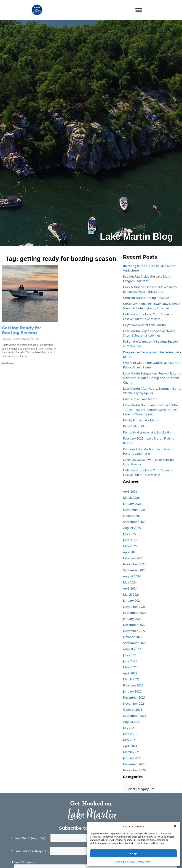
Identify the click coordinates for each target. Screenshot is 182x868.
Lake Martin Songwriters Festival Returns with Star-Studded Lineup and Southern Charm (152, 378)
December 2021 (134, 697)
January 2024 (132, 600)
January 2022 (132, 691)
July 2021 (129, 728)
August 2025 (132, 528)
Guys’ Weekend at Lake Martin (144, 325)
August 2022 (132, 649)
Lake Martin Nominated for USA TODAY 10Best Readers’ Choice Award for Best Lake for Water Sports (151, 410)
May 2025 (130, 546)
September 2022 (135, 643)
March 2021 (131, 752)
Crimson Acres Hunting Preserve (146, 298)
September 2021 (135, 716)
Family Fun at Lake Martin (141, 420)
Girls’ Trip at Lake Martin (140, 399)
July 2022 (129, 655)
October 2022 (133, 637)
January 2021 (132, 758)
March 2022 (131, 679)
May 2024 (130, 582)
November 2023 (134, 607)
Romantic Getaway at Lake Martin (147, 432)
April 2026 (130, 491)
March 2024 (131, 594)
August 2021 (132, 722)
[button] (175, 826)
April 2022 (130, 673)
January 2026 (132, 504)
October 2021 (133, 710)
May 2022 (130, 667)
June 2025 (130, 540)
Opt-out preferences (125, 862)
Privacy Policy (144, 862)
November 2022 (134, 631)
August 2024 (132, 576)
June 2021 (130, 734)
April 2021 (130, 746)
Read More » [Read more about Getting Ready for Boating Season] (8, 363)
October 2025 (133, 516)
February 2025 (133, 558)
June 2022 (130, 661)
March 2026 (131, 498)
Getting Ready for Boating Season (21, 330)
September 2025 (135, 522)
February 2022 (133, 685)
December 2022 (134, 625)
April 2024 (130, 588)
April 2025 (130, 552)
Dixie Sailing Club (135, 426)
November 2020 (134, 770)
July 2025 (129, 534)
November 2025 (134, 510)
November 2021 (134, 703)
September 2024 (135, 570)
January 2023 (132, 619)
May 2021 (130, 740)
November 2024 (134, 564)
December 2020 (134, 764)
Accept (133, 853)
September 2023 (135, 613)
